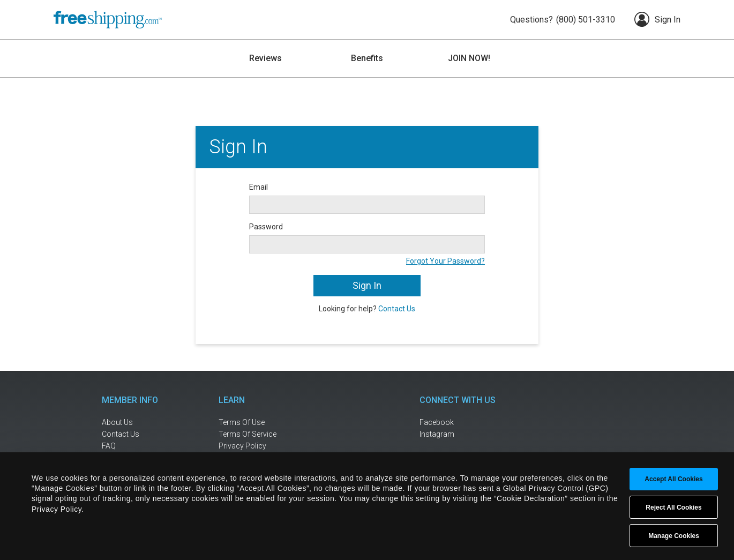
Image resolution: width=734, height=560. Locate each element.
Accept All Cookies (673, 479)
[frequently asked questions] (137, 446)
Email (259, 187)
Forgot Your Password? (445, 261)
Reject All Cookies (673, 507)
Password (266, 227)
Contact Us (397, 309)
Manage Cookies (674, 536)
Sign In (657, 19)
